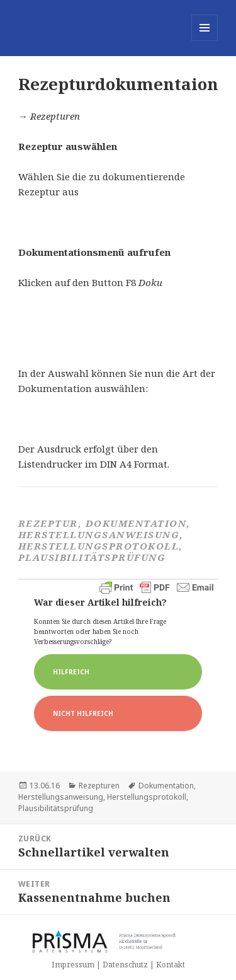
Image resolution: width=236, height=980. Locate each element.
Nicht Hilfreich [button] (83, 713)
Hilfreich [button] (71, 672)
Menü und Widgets (205, 41)
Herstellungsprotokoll (147, 797)
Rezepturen (99, 786)
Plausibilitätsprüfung (56, 808)
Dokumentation (166, 786)
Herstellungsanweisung (61, 797)
